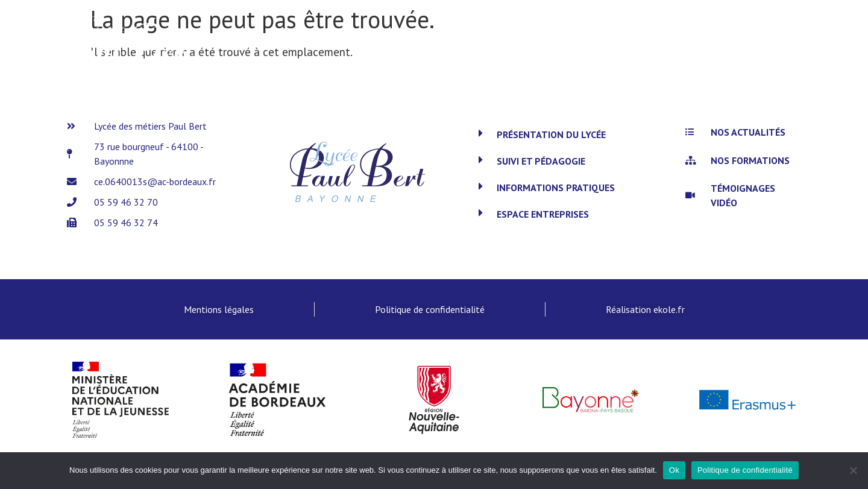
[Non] (853, 470)
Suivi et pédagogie (541, 161)
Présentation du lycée (551, 134)
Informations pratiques (556, 188)
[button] (573, 134)
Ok (674, 470)
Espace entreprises (543, 214)
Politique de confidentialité (745, 470)
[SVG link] (127, 46)
